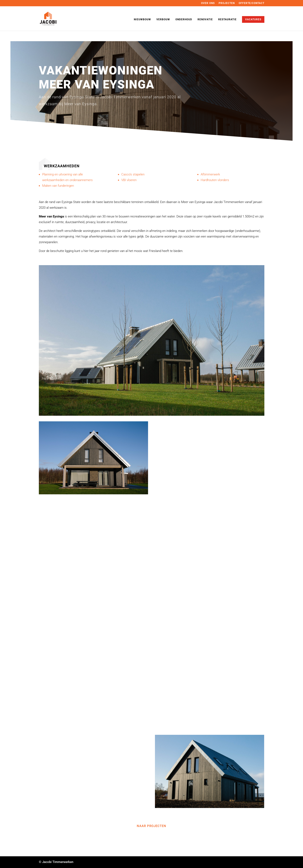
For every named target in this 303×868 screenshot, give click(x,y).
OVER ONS (208, 3)
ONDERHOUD (184, 19)
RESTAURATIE (227, 19)
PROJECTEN (227, 3)
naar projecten (151, 826)
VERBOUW (163, 19)
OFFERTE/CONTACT (252, 3)
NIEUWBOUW (142, 19)
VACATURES (253, 19)
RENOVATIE (205, 19)
